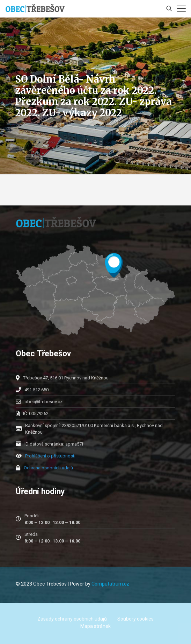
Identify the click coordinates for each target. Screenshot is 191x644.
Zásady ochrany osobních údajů (72, 619)
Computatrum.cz (110, 584)
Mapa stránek (95, 626)
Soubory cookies (135, 619)
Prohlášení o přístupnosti (50, 456)
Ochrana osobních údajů (48, 468)
